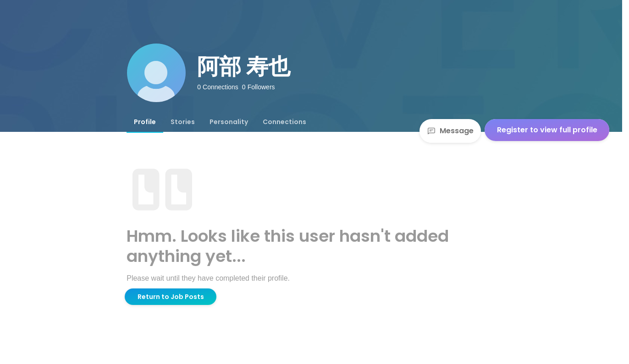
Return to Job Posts (171, 297)
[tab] (145, 122)
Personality (229, 122)
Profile (145, 122)
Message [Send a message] (450, 131)
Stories (183, 122)
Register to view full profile (547, 130)
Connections (284, 122)
